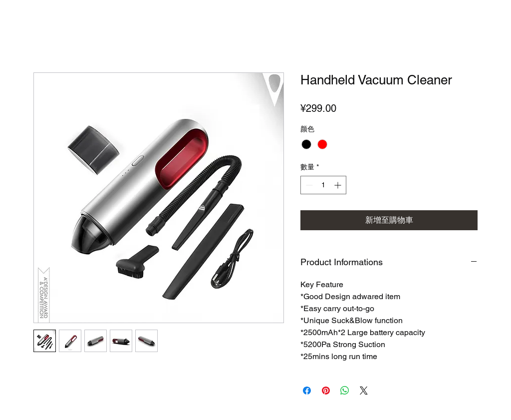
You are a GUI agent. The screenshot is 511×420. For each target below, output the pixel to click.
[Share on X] (364, 391)
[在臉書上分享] (307, 391)
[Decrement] (308, 185)
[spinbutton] (323, 185)
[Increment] (339, 185)
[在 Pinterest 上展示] (326, 391)
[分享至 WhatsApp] (345, 391)
